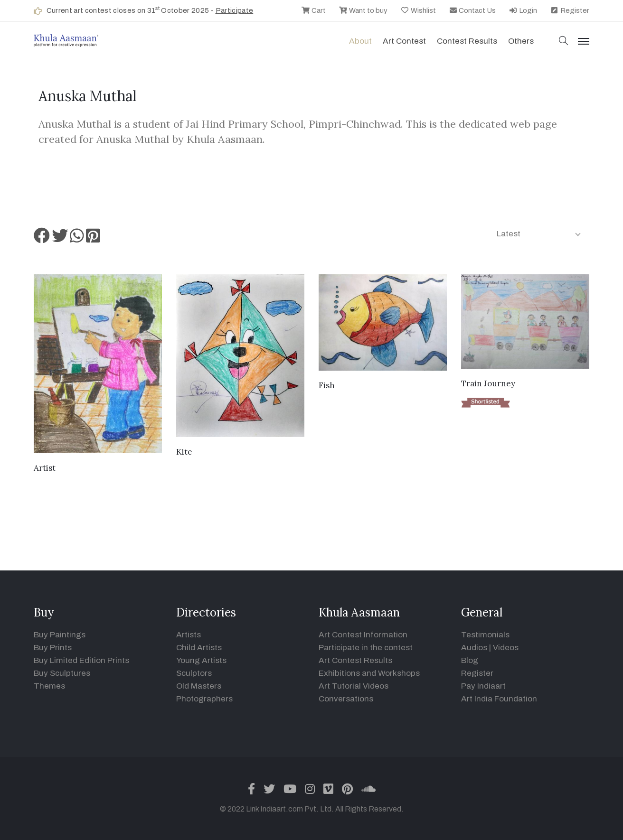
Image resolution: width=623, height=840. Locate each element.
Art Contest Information (363, 635)
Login (523, 10)
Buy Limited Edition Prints (81, 660)
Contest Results (467, 41)
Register (570, 10)
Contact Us (472, 10)
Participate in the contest (366, 648)
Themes (49, 686)
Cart (313, 10)
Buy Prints (53, 648)
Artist (45, 468)
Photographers (204, 699)
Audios (474, 648)
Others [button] (521, 41)
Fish (327, 385)
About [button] (360, 41)
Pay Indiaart (483, 686)
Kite (184, 452)
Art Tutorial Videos (354, 686)
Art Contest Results (355, 660)
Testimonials (485, 635)
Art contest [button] (404, 41)
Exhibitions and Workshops (369, 673)
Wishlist (418, 10)
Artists (189, 635)
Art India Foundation (499, 699)
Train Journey (488, 383)
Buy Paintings (60, 635)
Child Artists (199, 648)
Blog (470, 660)
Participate (235, 10)
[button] (564, 42)
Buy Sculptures (62, 673)
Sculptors (194, 673)
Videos (506, 648)
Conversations (346, 699)
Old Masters (199, 686)
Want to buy (363, 10)
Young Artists (201, 660)
